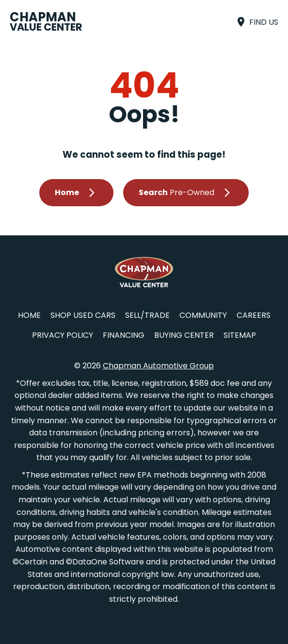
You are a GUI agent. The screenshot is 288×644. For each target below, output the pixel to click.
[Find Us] (257, 22)
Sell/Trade (147, 315)
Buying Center (184, 335)
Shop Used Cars (83, 315)
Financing (124, 335)
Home (29, 315)
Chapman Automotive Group (158, 366)
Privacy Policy (63, 335)
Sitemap (240, 335)
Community (203, 315)
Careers (254, 315)
